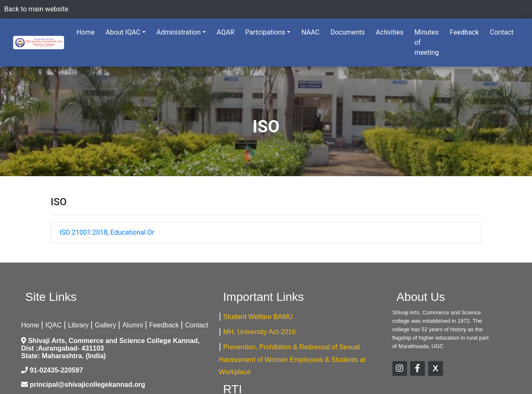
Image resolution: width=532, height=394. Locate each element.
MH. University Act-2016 (259, 332)
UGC (438, 346)
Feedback (464, 32)
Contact (502, 32)
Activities (390, 32)
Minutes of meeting (427, 42)
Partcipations (265, 32)
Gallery (106, 325)
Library (78, 325)
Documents (348, 32)
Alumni (133, 325)
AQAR (226, 32)
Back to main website (36, 9)
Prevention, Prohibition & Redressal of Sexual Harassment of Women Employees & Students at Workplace (292, 359)
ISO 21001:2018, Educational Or (107, 232)
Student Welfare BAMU (258, 317)
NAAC (310, 32)
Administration (179, 32)
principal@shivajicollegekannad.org (87, 385)
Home (87, 32)
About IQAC (123, 32)
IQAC (53, 325)
